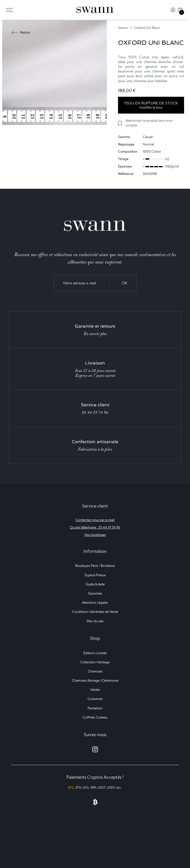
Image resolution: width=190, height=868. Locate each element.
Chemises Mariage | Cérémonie (95, 680)
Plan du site (95, 621)
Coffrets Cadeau (95, 717)
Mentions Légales (95, 603)
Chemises (95, 671)
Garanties (95, 593)
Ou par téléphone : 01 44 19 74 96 (95, 527)
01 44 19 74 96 (95, 412)
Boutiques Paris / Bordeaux (95, 566)
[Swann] (95, 10)
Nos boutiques (95, 535)
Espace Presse (95, 575)
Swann (123, 28)
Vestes (95, 690)
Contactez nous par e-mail (95, 520)
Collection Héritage (95, 662)
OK (125, 283)
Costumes (95, 699)
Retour (21, 32)
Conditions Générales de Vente (95, 612)
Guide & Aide (95, 584)
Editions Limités (95, 653)
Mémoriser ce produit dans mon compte (149, 123)
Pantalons (95, 708)
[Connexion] (173, 10)
